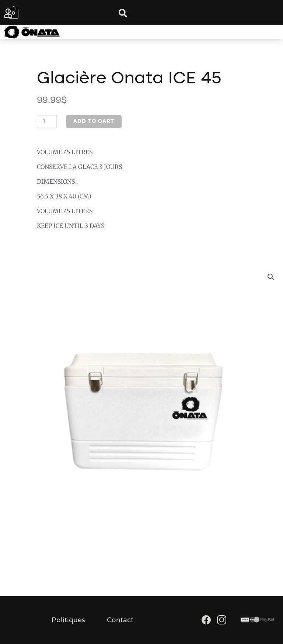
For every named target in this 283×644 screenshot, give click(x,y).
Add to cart (94, 121)
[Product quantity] (47, 122)
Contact (120, 620)
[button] (134, 32)
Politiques (68, 620)
